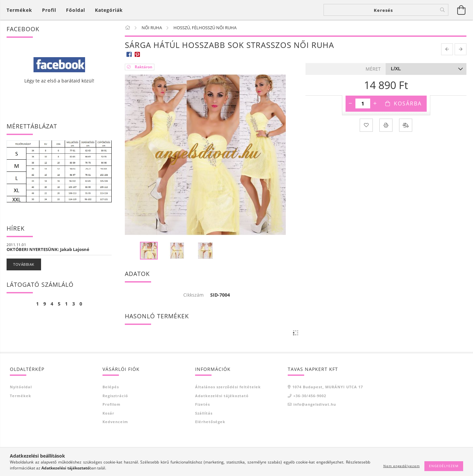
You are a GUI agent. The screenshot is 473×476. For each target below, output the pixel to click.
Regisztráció (115, 396)
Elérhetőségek (210, 422)
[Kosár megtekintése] (21, 10)
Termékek (21, 396)
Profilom (112, 404)
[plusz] (375, 103)
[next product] (461, 49)
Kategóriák (109, 10)
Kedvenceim (115, 422)
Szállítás (204, 413)
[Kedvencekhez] (366, 125)
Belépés (111, 387)
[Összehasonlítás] (406, 125)
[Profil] (49, 10)
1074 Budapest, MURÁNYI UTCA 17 (328, 387)
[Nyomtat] (386, 125)
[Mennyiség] (363, 103)
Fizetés (203, 404)
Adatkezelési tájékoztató (222, 396)
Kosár (108, 413)
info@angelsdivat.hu (315, 404)
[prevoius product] (447, 49)
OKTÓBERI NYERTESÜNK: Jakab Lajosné (48, 249)
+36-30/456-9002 (310, 396)
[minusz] (350, 103)
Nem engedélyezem (402, 466)
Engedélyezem (444, 466)
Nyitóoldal (21, 387)
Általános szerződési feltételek (228, 387)
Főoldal (76, 10)
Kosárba (408, 103)
